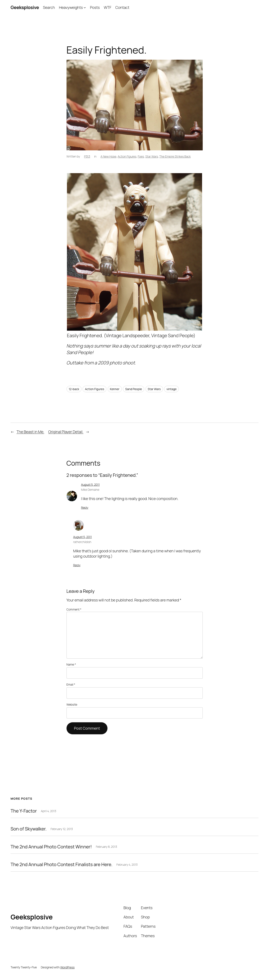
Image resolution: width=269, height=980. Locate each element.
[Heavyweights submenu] (85, 7)
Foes (141, 156)
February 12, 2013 (62, 829)
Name (71, 664)
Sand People (134, 389)
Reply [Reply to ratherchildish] (77, 565)
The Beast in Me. (30, 432)
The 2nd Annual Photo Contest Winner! (51, 847)
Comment (74, 609)
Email (71, 684)
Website (72, 704)
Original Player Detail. (66, 432)
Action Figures (127, 156)
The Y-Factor (24, 811)
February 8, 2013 (106, 847)
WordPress (67, 967)
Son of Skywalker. (29, 829)
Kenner (115, 389)
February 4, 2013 (127, 865)
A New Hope (108, 156)
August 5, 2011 (90, 485)
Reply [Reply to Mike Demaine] (85, 508)
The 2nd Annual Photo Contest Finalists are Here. (61, 864)
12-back (74, 389)
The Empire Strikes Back (175, 156)
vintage (171, 389)
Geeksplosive (25, 7)
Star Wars (152, 156)
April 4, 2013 (48, 811)
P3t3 (87, 156)
